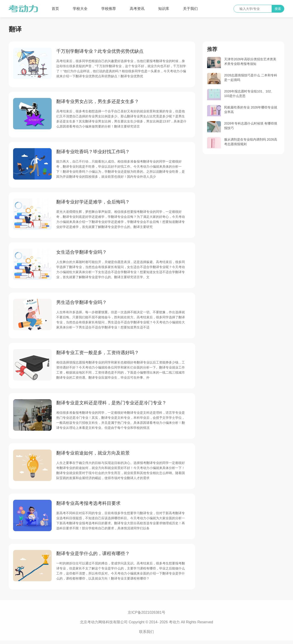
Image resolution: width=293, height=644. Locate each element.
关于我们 (190, 9)
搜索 (278, 9)
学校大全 (80, 9)
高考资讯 (137, 9)
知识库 (164, 9)
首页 (55, 9)
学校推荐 (109, 9)
